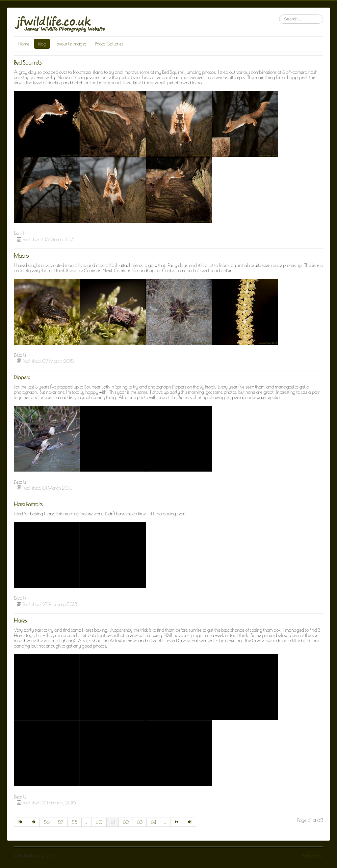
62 (126, 822)
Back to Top (313, 856)
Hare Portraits (28, 504)
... (87, 822)
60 (99, 822)
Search (279, 15)
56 (47, 822)
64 (153, 822)
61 (113, 822)
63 (140, 822)
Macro (21, 256)
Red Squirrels (28, 63)
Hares (20, 621)
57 (61, 822)
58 (75, 822)
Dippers (22, 377)
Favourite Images (70, 44)
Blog (42, 44)
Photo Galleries (109, 44)
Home (24, 44)
